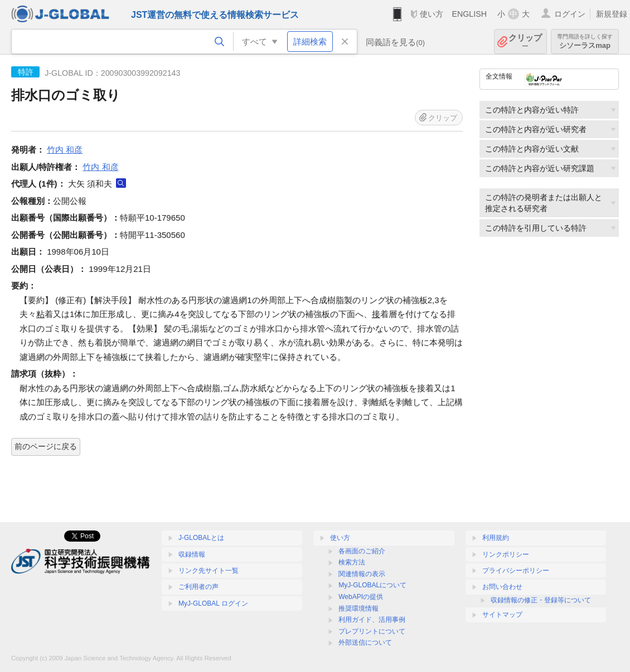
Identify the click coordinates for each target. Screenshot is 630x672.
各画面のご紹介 (362, 551)
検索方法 (352, 562)
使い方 (432, 14)
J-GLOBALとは (201, 538)
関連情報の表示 (362, 574)
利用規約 (496, 538)
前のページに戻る (46, 446)
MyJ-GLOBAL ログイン (213, 603)
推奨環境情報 (358, 608)
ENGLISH (469, 14)
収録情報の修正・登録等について (541, 600)
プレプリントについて (372, 631)
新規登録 (612, 14)
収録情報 (192, 554)
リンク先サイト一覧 (209, 571)
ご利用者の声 (198, 587)
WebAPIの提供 (361, 597)
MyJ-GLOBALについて (372, 585)
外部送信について (365, 642)
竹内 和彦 (65, 150)
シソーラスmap (585, 42)
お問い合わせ (502, 587)
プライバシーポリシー (516, 571)
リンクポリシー (506, 554)
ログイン (570, 14)
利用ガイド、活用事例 (372, 620)
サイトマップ (502, 615)
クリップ (525, 42)
